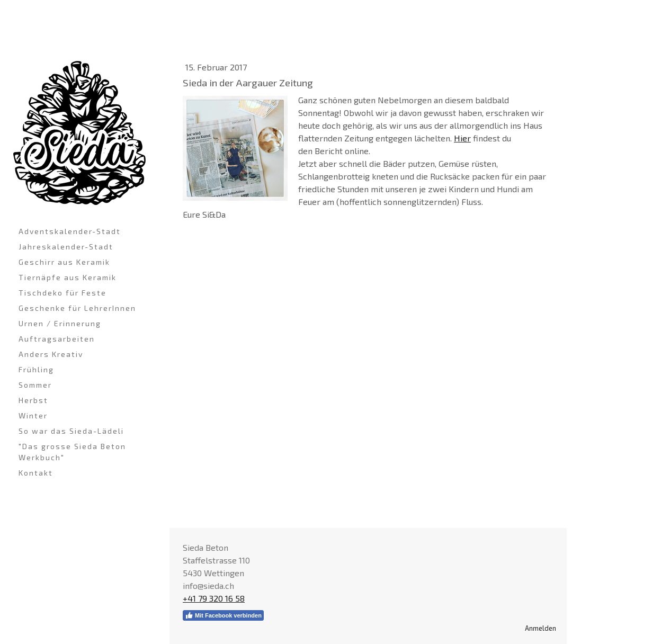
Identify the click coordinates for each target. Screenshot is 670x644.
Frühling (36, 369)
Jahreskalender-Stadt (66, 247)
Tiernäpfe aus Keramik (68, 277)
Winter (33, 415)
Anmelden (541, 628)
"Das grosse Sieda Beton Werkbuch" (72, 452)
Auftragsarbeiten (57, 339)
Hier (462, 138)
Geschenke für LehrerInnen (77, 308)
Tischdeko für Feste (62, 293)
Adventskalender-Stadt (70, 231)
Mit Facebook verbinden (223, 615)
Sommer (35, 385)
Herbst (33, 400)
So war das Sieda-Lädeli (71, 431)
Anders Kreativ (51, 354)
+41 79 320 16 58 (214, 598)
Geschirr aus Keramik (64, 262)
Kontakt (36, 473)
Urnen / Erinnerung (60, 323)
